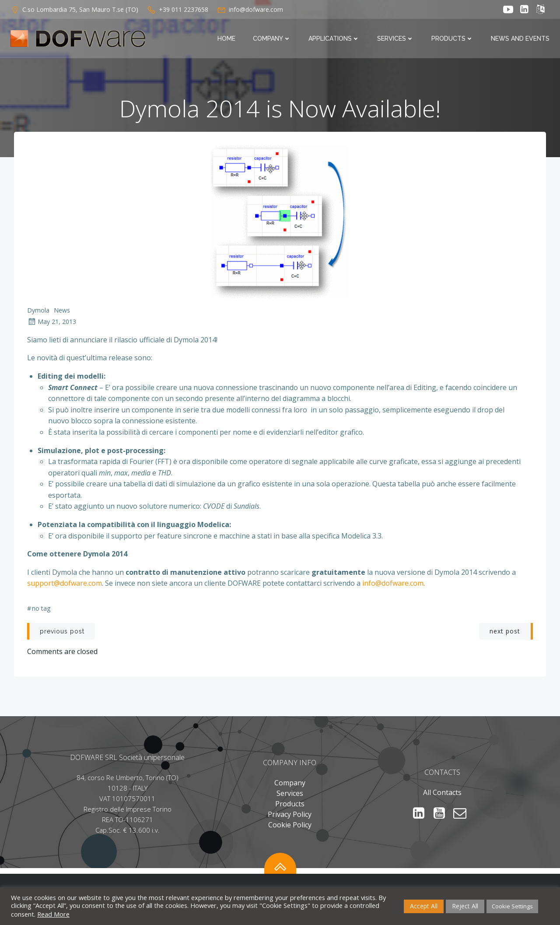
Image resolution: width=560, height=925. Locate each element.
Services (395, 39)
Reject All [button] (465, 906)
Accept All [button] (424, 906)
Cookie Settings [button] (512, 906)
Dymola (38, 310)
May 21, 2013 (52, 322)
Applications (334, 39)
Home (226, 39)
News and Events (520, 39)
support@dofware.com (65, 583)
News (62, 310)
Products (452, 39)
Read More (53, 914)
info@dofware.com (393, 583)
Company (272, 39)
